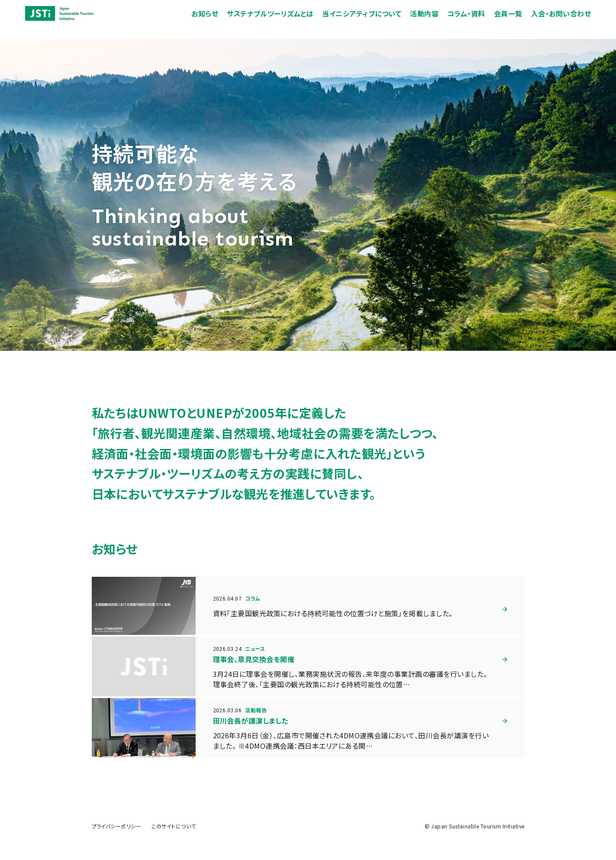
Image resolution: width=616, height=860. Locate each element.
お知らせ (210, 20)
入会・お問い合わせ (565, 20)
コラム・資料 (471, 20)
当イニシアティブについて (366, 20)
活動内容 (429, 20)
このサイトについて (174, 826)
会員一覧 (513, 20)
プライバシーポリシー (117, 826)
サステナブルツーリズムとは (275, 20)
